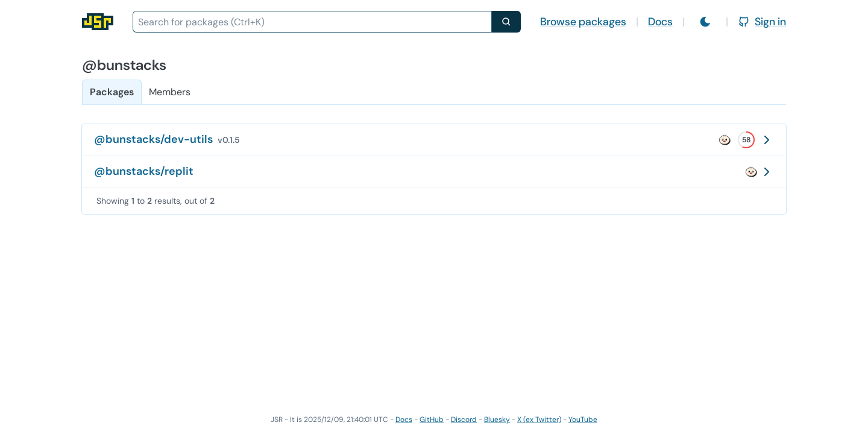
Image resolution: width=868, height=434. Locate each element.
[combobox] (312, 22)
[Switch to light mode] (705, 22)
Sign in (762, 22)
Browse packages (583, 22)
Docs (660, 22)
